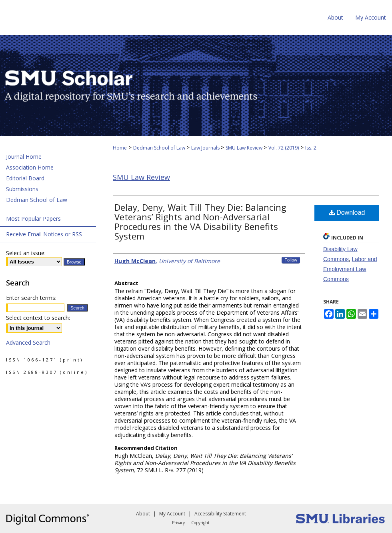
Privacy (178, 523)
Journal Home (24, 157)
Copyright (200, 523)
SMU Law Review (245, 148)
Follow (291, 260)
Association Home (30, 167)
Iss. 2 (311, 148)
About (143, 514)
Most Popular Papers (33, 219)
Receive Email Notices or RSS (44, 234)
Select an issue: (26, 253)
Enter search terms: (31, 298)
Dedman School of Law (160, 148)
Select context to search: (38, 318)
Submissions (22, 189)
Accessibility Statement (220, 514)
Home (120, 148)
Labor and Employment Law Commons (350, 269)
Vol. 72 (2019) (284, 148)
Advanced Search (28, 342)
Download (347, 213)
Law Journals (206, 148)
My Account (172, 514)
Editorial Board (25, 178)
